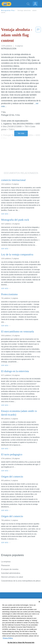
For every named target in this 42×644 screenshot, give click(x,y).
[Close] (39, 606)
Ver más (21, 133)
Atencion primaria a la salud (12, 577)
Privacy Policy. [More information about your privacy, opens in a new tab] (8, 642)
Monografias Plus (8, 10)
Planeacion (5, 565)
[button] (38, 36)
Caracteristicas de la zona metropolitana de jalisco (21, 581)
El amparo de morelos (10, 569)
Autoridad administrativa (11, 573)
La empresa (6, 562)
